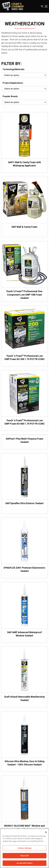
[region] (24, 848)
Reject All (24, 856)
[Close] (46, 832)
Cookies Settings (24, 848)
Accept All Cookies (24, 863)
